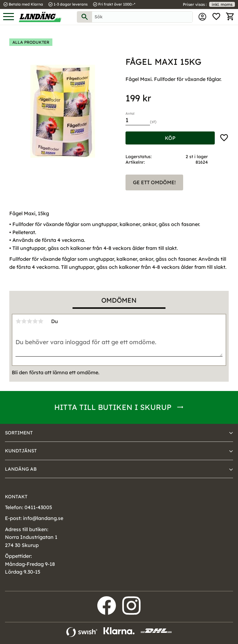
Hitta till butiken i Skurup (113, 407)
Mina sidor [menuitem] (202, 17)
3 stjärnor (29, 321)
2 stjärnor (24, 321)
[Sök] (85, 17)
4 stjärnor (35, 321)
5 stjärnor (41, 321)
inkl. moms (222, 4)
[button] (9, 17)
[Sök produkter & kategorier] (142, 17)
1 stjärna (18, 321)
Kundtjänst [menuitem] (21, 451)
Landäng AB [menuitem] (21, 469)
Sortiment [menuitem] (19, 433)
